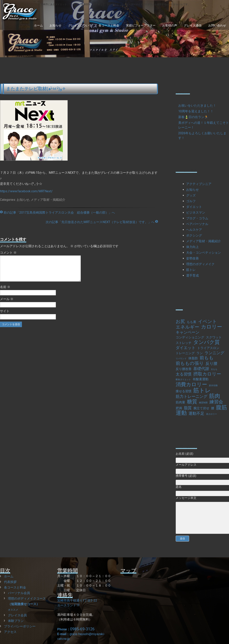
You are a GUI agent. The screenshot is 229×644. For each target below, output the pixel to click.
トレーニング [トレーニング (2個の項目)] (185, 353)
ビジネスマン (196, 213)
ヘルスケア (194, 230)
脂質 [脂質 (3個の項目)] (188, 408)
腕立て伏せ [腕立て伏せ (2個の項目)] (201, 408)
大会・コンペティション (204, 253)
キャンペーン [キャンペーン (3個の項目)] (188, 332)
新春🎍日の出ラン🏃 (193, 117)
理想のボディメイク (200, 264)
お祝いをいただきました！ (197, 106)
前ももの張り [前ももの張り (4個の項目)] (190, 363)
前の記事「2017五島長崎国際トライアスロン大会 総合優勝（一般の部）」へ (57, 213)
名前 (5, 292)
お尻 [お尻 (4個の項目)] (180, 322)
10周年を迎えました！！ (196, 111)
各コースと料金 (109, 25)
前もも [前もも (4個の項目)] (207, 358)
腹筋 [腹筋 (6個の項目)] (221, 407)
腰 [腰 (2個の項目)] (213, 408)
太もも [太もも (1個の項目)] (214, 369)
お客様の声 (170, 25)
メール (7, 304)
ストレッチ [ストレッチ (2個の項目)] (184, 343)
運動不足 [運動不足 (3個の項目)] (196, 413)
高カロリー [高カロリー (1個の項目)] (212, 414)
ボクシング (194, 235)
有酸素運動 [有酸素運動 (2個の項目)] (201, 379)
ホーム (38, 25)
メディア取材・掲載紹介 (48, 200)
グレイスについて (80, 25)
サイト (5, 316)
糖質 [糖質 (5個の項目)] (192, 402)
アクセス (10, 632)
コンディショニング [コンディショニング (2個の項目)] (190, 337)
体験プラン (16, 621)
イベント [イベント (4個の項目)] (207, 322)
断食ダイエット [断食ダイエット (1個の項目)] (183, 380)
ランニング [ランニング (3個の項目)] (214, 353)
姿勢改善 (192, 258)
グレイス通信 (193, 25)
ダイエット (194, 207)
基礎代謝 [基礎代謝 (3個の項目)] (201, 369)
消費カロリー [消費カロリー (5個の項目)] (191, 384)
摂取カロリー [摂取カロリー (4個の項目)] (207, 374)
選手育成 (192, 276)
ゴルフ (191, 201)
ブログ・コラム (197, 218)
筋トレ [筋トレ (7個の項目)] (202, 390)
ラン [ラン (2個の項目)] (200, 353)
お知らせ (55, 25)
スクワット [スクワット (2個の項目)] (214, 337)
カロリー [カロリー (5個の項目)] (212, 327)
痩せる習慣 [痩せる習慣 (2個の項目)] (184, 391)
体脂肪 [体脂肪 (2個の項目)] (193, 358)
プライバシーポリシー (20, 626)
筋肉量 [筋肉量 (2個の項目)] (180, 402)
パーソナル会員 (19, 593)
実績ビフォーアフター (141, 25)
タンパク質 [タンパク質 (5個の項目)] (206, 342)
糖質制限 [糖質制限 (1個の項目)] (203, 403)
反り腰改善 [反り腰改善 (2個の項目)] (184, 369)
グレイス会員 (17, 615)
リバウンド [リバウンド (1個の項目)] (181, 359)
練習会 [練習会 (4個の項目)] (216, 402)
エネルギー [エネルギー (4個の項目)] (187, 327)
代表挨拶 (10, 582)
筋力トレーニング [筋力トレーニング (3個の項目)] (191, 396)
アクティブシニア (199, 184)
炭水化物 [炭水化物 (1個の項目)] (213, 385)
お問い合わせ (217, 25)
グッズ (191, 195)
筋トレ (191, 270)
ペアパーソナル (197, 224)
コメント (8, 253)
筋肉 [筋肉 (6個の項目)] (215, 396)
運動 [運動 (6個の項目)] (181, 413)
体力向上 (192, 247)
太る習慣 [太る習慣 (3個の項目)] (184, 374)
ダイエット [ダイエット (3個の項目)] (186, 348)
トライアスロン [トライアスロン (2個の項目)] (208, 348)
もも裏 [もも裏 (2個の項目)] (191, 322)
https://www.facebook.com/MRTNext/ (26, 191)
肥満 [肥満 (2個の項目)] (179, 408)
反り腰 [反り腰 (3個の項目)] (211, 363)
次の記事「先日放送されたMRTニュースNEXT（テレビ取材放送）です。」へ (102, 222)
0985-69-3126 (82, 629)
